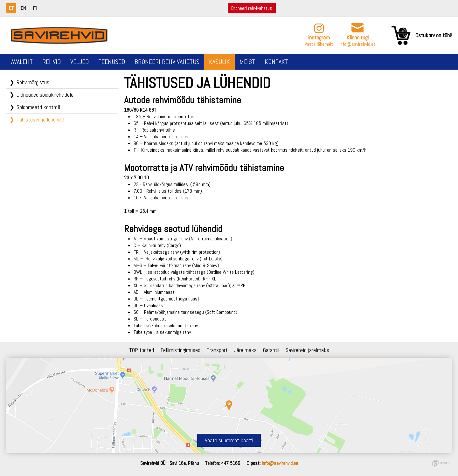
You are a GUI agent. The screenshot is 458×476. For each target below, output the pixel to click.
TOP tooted (142, 350)
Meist (247, 62)
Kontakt (276, 62)
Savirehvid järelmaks (307, 350)
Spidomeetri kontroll (38, 107)
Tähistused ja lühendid (40, 119)
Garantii (271, 350)
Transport (217, 350)
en (23, 8)
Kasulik (219, 62)
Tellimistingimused (180, 350)
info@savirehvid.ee (357, 44)
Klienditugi (357, 37)
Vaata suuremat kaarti (229, 440)
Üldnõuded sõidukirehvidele (45, 95)
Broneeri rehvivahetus (252, 8)
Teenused (112, 62)
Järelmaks (245, 350)
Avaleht (22, 62)
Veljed (80, 62)
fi (35, 8)
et (11, 8)
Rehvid (52, 62)
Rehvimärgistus (33, 82)
